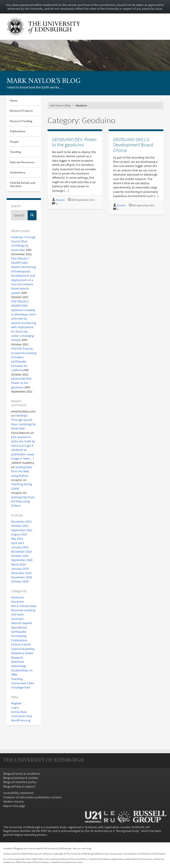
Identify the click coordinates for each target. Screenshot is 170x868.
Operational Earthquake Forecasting (19, 632)
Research (17, 658)
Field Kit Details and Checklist (23, 185)
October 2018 (20, 582)
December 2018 (21, 573)
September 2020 (22, 560)
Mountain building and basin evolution (23, 615)
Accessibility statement (18, 793)
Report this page (14, 806)
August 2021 (19, 534)
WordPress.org (21, 720)
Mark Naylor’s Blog (44, 81)
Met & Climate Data (24, 606)
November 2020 (21, 552)
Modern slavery (14, 802)
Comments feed (22, 716)
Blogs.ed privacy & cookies (21, 778)
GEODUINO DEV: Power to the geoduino (21, 383)
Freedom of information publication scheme (32, 797)
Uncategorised (21, 687)
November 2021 (21, 522)
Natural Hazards (22, 623)
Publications (18, 131)
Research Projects (21, 111)
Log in (15, 708)
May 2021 (17, 539)
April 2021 (18, 543)
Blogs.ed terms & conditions (22, 774)
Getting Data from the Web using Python (21, 471)
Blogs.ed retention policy (20, 782)
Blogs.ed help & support (19, 787)
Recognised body (128, 831)
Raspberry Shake (22, 653)
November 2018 (21, 577)
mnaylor (60, 200)
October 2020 (20, 556)
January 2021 (20, 547)
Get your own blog (82, 848)
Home (14, 101)
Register (16, 703)
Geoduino (18, 597)
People (14, 142)
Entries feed (19, 712)
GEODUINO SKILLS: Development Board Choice (133, 145)
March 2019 (18, 564)
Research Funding (21, 121)
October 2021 (20, 526)
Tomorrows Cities (23, 683)
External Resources (22, 162)
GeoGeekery (18, 172)
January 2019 (20, 569)
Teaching (15, 152)
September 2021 (22, 530)
